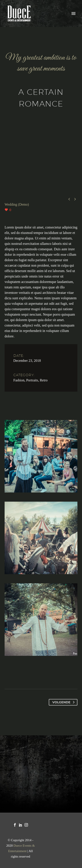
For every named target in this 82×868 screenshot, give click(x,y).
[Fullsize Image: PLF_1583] (41, 538)
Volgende (64, 702)
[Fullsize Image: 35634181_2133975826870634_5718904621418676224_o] (41, 620)
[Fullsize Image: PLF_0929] (41, 456)
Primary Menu (73, 14)
